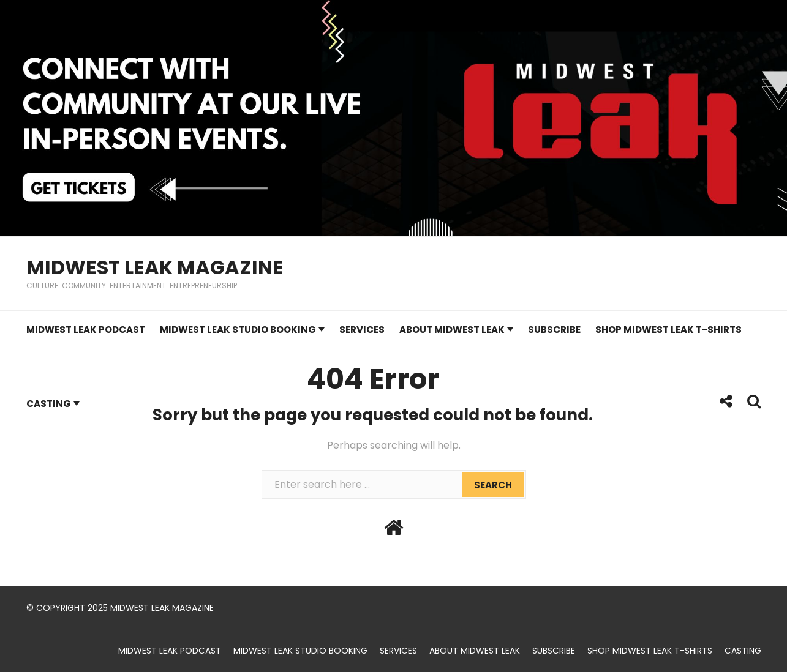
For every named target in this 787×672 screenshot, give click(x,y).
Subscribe (554, 330)
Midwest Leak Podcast (86, 330)
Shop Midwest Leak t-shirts (668, 330)
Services (362, 330)
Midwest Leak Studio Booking (238, 330)
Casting (49, 404)
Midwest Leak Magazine (155, 267)
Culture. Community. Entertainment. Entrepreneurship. (133, 286)
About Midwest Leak (452, 330)
